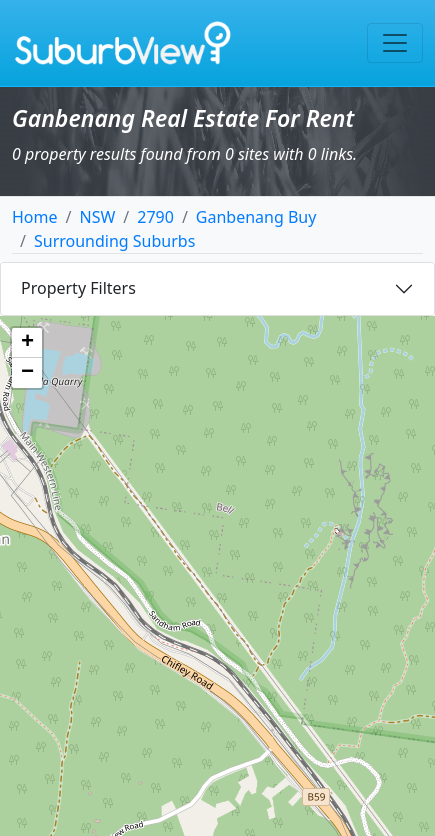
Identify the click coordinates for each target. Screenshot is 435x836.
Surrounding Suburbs (114, 241)
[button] (27, 343)
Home (35, 217)
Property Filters (78, 288)
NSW (97, 217)
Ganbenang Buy (256, 217)
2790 (155, 217)
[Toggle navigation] (395, 43)
